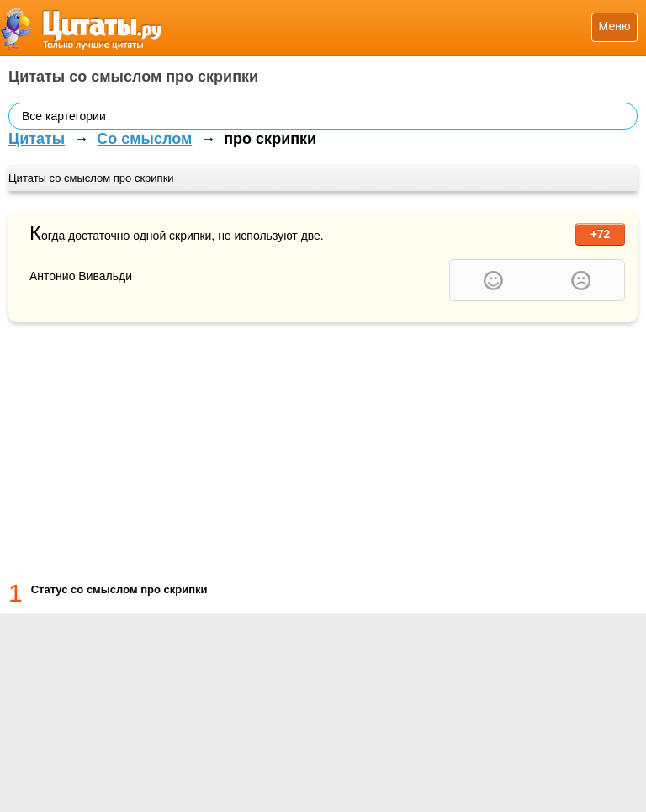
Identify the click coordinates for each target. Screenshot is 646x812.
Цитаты (37, 139)
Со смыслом (144, 139)
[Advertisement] (323, 448)
